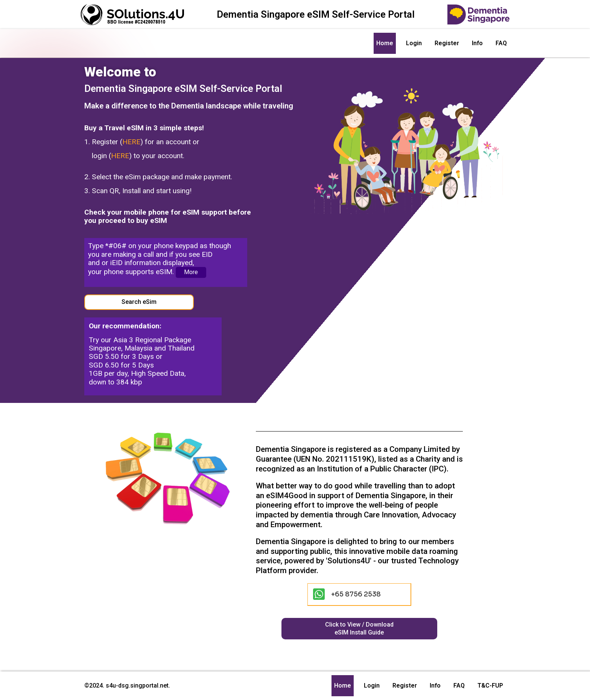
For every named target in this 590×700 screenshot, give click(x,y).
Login (414, 43)
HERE (131, 142)
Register (447, 43)
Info (477, 43)
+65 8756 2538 (356, 594)
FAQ (501, 43)
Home (385, 43)
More (191, 272)
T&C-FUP (490, 686)
